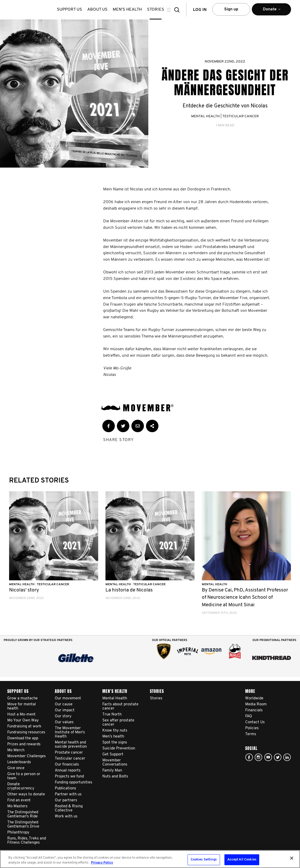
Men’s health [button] (131, 10)
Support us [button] (73, 10)
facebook (249, 757)
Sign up (231, 9)
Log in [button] (200, 10)
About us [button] (101, 10)
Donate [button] (271, 12)
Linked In (287, 757)
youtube (268, 757)
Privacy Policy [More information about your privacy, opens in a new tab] (102, 863)
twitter (278, 757)
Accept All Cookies (242, 860)
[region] (150, 859)
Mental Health (205, 116)
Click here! (258, 757)
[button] (178, 10)
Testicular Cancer (241, 116)
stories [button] (159, 10)
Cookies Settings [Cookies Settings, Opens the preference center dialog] (204, 860)
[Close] (292, 858)
